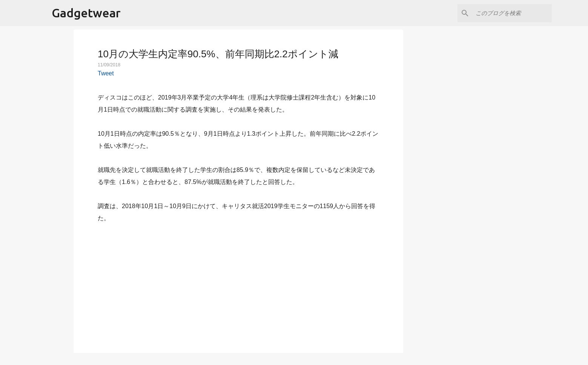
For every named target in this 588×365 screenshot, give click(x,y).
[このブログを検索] (512, 13)
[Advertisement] (238, 284)
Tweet (106, 73)
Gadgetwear (86, 13)
